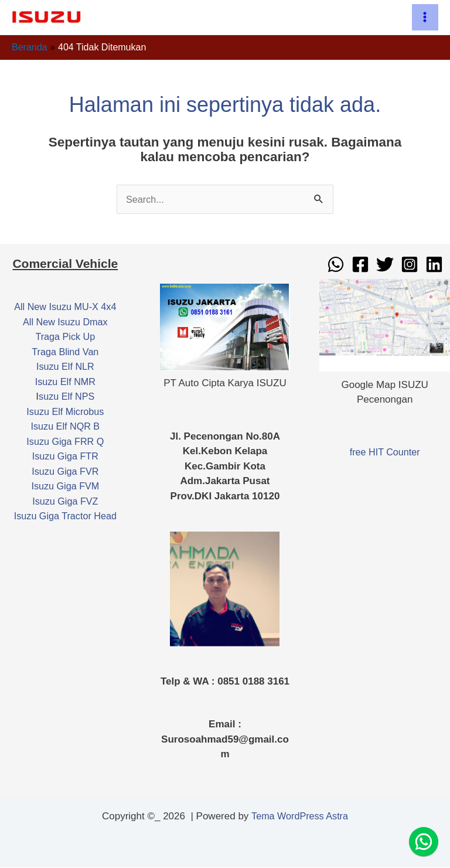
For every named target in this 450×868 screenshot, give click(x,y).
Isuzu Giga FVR (65, 472)
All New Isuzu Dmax (65, 323)
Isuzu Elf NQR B (65, 427)
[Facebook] (360, 265)
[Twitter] (385, 265)
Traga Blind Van (65, 353)
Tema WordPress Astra (300, 817)
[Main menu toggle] (425, 18)
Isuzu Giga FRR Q (65, 442)
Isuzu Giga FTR (65, 457)
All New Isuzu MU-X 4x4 (65, 307)
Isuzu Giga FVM (65, 487)
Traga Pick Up (65, 337)
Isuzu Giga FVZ (65, 502)
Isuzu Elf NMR (65, 382)
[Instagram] (410, 265)
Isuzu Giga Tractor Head (65, 517)
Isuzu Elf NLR (65, 367)
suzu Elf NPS (67, 397)
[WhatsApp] (336, 265)
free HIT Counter (385, 452)
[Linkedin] (434, 265)
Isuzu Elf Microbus (65, 412)
